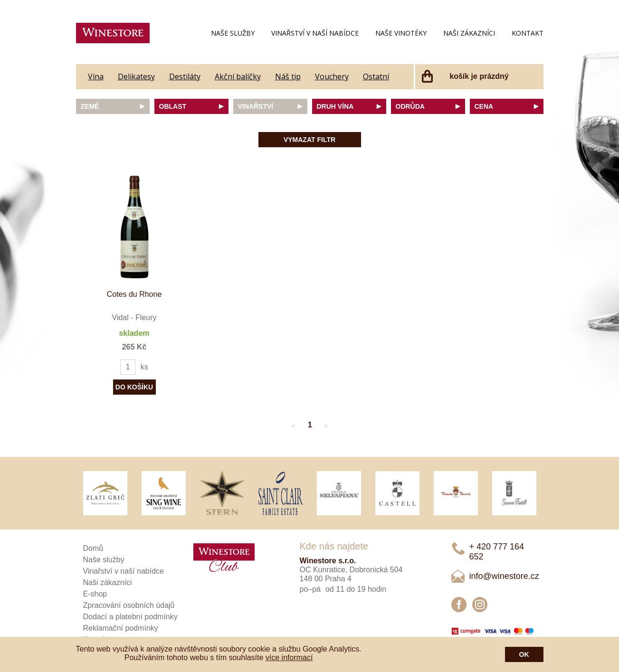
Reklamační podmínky (121, 628)
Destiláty (185, 76)
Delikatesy (136, 76)
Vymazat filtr (309, 140)
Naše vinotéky (401, 33)
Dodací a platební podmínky (130, 617)
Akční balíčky (238, 76)
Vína (96, 76)
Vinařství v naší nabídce (315, 33)
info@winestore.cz (504, 576)
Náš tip (288, 76)
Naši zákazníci (469, 33)
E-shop (95, 594)
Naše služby (233, 33)
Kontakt (528, 33)
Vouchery (332, 76)
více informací (289, 658)
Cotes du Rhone (134, 294)
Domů (93, 548)
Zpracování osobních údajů (129, 605)
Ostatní (376, 76)
